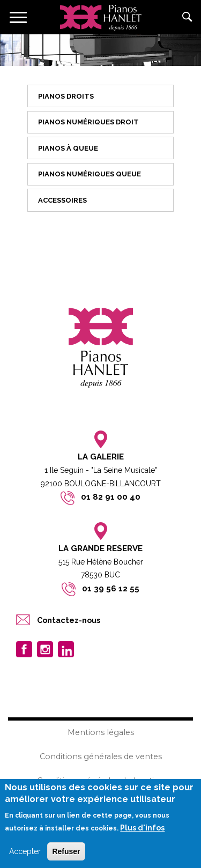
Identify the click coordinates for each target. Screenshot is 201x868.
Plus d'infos (142, 829)
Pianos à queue (68, 148)
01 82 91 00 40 (111, 497)
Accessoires (62, 200)
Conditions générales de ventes (101, 756)
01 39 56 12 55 (111, 589)
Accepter (25, 852)
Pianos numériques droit (88, 122)
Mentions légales (101, 732)
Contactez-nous (69, 620)
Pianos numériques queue (90, 174)
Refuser (66, 852)
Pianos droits (66, 96)
